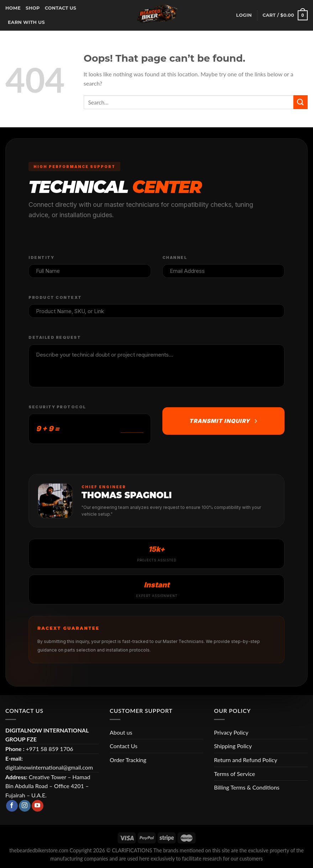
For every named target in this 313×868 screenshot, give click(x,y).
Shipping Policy (233, 746)
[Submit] (301, 102)
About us (121, 732)
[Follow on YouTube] (38, 806)
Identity (41, 257)
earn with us (26, 22)
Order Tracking (128, 760)
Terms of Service (234, 774)
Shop (33, 8)
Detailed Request (55, 337)
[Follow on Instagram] (25, 806)
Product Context (55, 297)
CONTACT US (61, 8)
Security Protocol (57, 407)
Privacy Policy (231, 732)
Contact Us (124, 746)
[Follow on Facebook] (12, 806)
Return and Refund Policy (246, 760)
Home (13, 8)
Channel (175, 257)
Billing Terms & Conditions (247, 787)
